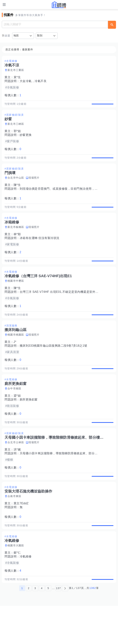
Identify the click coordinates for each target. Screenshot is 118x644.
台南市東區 (14, 527)
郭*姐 (17, 135)
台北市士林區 (16, 469)
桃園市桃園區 (16, 354)
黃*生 (17, 77)
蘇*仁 (17, 587)
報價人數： (13, 95)
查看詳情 (103, 106)
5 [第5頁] (48, 626)
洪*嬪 (17, 476)
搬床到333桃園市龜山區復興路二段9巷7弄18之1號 (53, 365)
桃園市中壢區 (16, 296)
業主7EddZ (21, 534)
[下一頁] (65, 626)
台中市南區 (14, 411)
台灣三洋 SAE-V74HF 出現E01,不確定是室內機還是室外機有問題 (64, 307)
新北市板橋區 (16, 238)
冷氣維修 (26, 591)
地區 (16, 35)
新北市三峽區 (16, 128)
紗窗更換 (26, 139)
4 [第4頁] (42, 626)
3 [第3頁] (35, 626)
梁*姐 (17, 419)
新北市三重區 (16, 70)
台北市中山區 (16, 185)
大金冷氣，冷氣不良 (33, 81)
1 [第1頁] (22, 626)
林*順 (17, 246)
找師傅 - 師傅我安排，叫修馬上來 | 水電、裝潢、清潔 (59, 5)
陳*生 (17, 193)
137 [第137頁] (58, 626)
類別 (40, 35)
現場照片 (34, 185)
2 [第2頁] (29, 626)
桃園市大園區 (16, 580)
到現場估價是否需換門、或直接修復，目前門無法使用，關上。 (62, 196)
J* (15, 361)
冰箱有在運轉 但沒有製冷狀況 (40, 249)
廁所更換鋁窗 (29, 422)
